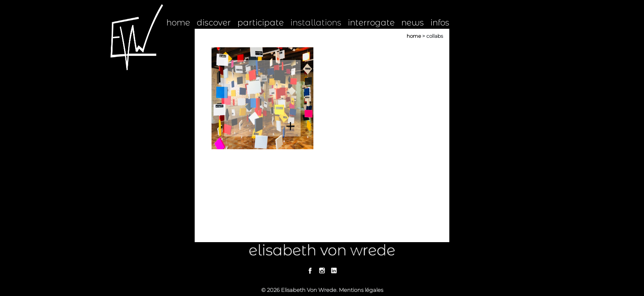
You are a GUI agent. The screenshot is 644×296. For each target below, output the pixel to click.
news (413, 23)
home (178, 23)
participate (261, 23)
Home (414, 36)
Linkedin (334, 271)
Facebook (310, 271)
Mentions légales (361, 290)
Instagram (322, 271)
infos (440, 23)
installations (316, 23)
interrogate (371, 23)
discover (214, 23)
